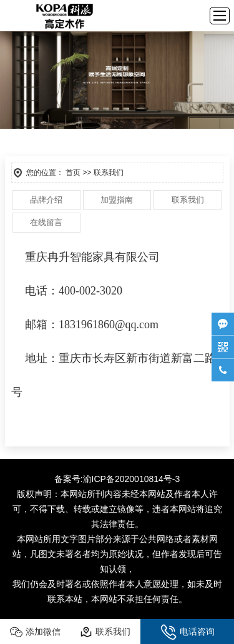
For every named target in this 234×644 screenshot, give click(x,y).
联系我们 (188, 200)
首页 (73, 173)
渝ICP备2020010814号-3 (132, 479)
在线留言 (46, 222)
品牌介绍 (46, 200)
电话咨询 (188, 632)
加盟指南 (117, 200)
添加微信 (35, 632)
